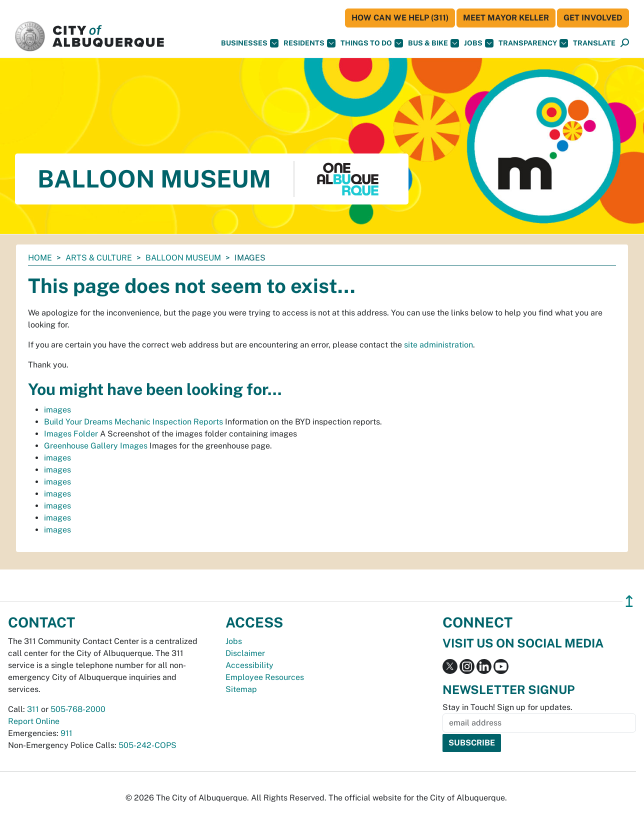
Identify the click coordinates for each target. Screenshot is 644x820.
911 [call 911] (66, 733)
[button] (594, 43)
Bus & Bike (433, 43)
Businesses (250, 43)
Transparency (533, 43)
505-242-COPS (147, 745)
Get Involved (593, 18)
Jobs (479, 43)
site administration (438, 345)
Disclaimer (245, 653)
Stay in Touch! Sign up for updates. (507, 707)
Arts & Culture (99, 258)
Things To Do (372, 43)
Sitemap (241, 689)
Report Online (34, 721)
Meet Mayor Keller (506, 18)
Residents (309, 43)
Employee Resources (265, 677)
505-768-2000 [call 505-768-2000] (78, 709)
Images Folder (71, 434)
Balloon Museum (183, 258)
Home (40, 258)
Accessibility (249, 665)
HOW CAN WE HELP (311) (400, 18)
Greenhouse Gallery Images (96, 446)
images (57, 410)
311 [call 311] (33, 709)
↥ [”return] (629, 601)
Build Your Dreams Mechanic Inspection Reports (133, 422)
